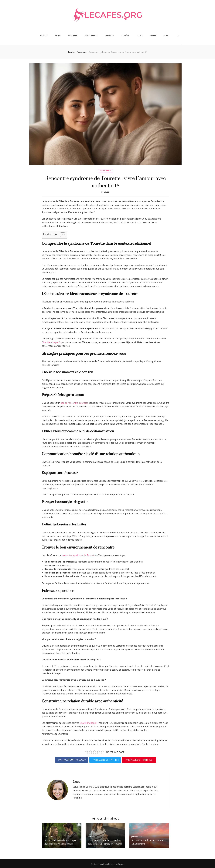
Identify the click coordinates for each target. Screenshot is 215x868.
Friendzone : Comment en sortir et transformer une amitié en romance (104, 841)
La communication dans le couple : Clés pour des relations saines (60, 841)
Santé (153, 35)
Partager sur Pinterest (140, 759)
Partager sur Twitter (106, 759)
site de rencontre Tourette (74, 402)
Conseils (110, 35)
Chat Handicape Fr (51, 341)
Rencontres (91, 35)
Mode (58, 35)
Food (166, 35)
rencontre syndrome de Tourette (79, 554)
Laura (107, 191)
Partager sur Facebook (72, 759)
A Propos (120, 863)
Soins (140, 35)
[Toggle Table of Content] (61, 234)
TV (178, 35)
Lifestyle (73, 35)
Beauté (44, 35)
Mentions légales (107, 863)
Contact (94, 863)
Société (125, 35)
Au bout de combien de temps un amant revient (147, 841)
